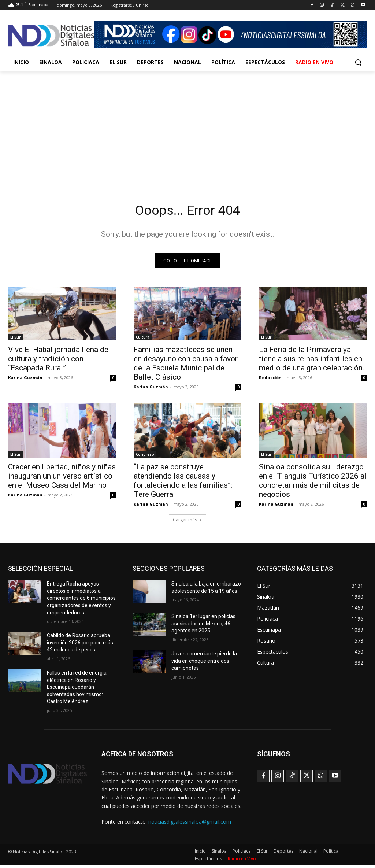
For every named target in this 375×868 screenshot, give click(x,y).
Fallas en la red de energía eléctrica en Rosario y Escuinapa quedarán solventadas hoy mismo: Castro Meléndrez (77, 690)
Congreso (145, 457)
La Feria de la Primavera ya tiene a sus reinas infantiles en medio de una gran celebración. (312, 361)
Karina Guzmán (25, 380)
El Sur (15, 339)
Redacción (270, 380)
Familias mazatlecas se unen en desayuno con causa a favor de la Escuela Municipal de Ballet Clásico (186, 365)
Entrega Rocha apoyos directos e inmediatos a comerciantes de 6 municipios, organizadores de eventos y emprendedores (82, 601)
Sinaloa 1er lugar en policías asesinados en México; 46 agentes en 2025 (203, 626)
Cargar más (187, 522)
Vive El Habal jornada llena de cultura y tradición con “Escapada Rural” (58, 361)
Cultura (143, 339)
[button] (358, 62)
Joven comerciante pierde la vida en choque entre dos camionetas (204, 663)
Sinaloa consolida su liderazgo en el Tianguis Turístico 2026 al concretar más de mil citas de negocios (313, 483)
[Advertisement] (187, 126)
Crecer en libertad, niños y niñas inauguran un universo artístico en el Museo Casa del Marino (62, 478)
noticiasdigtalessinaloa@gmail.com (190, 824)
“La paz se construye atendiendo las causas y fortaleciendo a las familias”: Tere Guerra (183, 483)
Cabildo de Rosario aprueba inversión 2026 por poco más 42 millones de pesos (80, 645)
